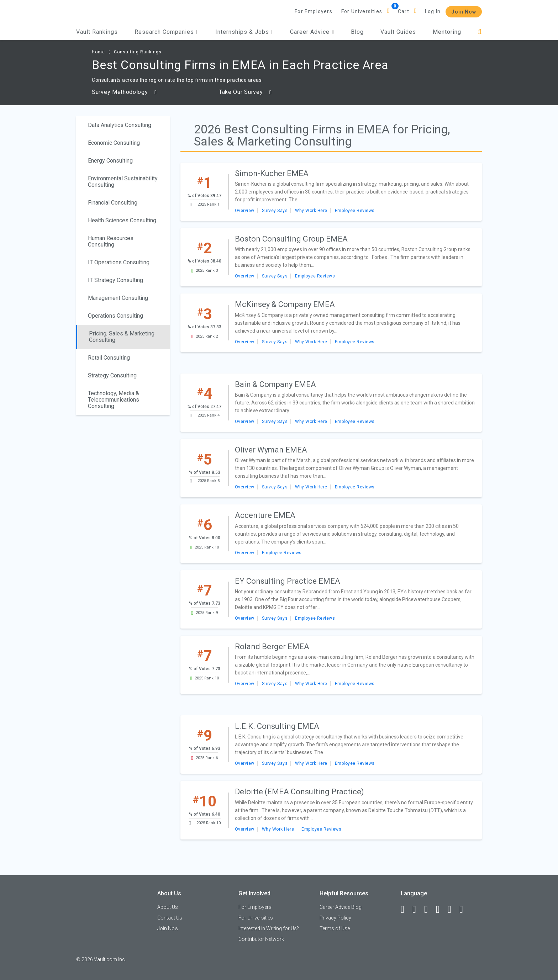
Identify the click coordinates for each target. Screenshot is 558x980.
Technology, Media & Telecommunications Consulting (114, 400)
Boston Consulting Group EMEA (291, 239)
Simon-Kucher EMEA (272, 173)
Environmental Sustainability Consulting (123, 182)
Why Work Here (311, 211)
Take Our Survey (245, 92)
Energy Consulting (110, 161)
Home (98, 52)
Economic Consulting (114, 143)
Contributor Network (261, 939)
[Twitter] (429, 910)
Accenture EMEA (265, 515)
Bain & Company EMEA (275, 384)
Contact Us (170, 918)
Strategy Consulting (112, 375)
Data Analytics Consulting (120, 125)
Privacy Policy (335, 918)
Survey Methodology (124, 92)
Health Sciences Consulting (122, 220)
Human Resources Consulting (111, 241)
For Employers (314, 11)
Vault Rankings (97, 32)
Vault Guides (398, 32)
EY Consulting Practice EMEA (288, 581)
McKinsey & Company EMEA (285, 304)
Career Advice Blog (341, 907)
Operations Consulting (115, 316)
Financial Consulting (113, 203)
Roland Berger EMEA (272, 647)
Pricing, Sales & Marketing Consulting (122, 337)
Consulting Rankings (138, 52)
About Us (168, 907)
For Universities (362, 11)
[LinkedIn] (417, 910)
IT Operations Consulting (119, 262)
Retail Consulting (109, 358)
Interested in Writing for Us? (269, 928)
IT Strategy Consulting (115, 280)
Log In (433, 11)
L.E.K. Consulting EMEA (277, 726)
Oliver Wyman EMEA (271, 450)
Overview (245, 211)
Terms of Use (335, 928)
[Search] (480, 32)
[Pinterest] (453, 910)
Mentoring (447, 32)
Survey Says (275, 211)
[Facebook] (406, 910)
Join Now (464, 12)
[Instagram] (441, 910)
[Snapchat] (464, 910)
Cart (404, 11)
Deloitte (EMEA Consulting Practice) (299, 792)
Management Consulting (118, 298)
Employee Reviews (355, 211)
